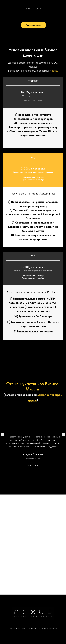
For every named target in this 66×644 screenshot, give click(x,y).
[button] (33, 25)
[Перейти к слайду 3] (33, 465)
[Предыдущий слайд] (2, 434)
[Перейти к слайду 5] (38, 465)
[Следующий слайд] (64, 434)
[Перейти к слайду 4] (35, 465)
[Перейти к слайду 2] (31, 465)
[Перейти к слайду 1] (28, 465)
